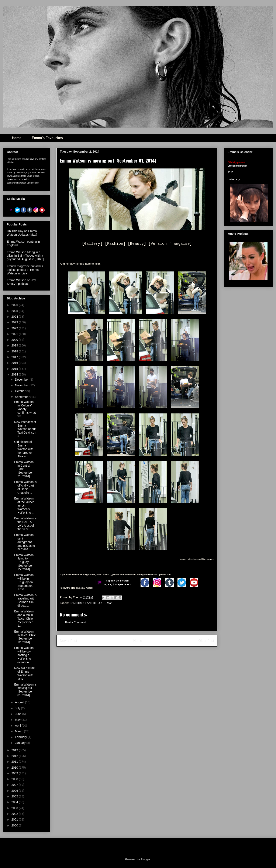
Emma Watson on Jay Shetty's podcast (21, 282)
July (18, 708)
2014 (15, 374)
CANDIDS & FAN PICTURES (88, 603)
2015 (15, 369)
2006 (15, 791)
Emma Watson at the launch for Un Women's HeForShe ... (24, 506)
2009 (15, 773)
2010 (15, 768)
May (18, 720)
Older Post (206, 641)
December (22, 380)
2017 (15, 357)
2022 (15, 328)
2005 (15, 796)
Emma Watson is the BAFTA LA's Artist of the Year (25, 524)
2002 (15, 814)
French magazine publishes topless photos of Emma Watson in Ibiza (25, 270)
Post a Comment (75, 622)
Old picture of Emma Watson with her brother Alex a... (24, 449)
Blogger (145, 859)
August (20, 702)
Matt (110, 603)
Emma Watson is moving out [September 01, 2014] (25, 690)
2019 (15, 345)
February (21, 737)
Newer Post (68, 641)
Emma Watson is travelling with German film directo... (25, 600)
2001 (15, 819)
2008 (15, 779)
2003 (15, 808)
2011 (15, 762)
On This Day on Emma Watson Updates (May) (22, 233)
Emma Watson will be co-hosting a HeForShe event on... (24, 655)
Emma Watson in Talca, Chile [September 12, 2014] (25, 637)
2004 (15, 802)
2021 (15, 334)
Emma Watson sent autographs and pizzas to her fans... (25, 542)
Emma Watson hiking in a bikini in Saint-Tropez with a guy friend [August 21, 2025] (25, 256)
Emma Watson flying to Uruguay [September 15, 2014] (24, 562)
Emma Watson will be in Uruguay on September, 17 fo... (24, 582)
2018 (15, 351)
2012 (15, 756)
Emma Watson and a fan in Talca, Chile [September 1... (24, 618)
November (22, 385)
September (23, 397)
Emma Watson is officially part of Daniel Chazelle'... (25, 487)
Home (17, 138)
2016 (15, 363)
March (19, 731)
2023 (15, 322)
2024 (15, 317)
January (21, 743)
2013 (15, 750)
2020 (15, 340)
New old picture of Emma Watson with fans (25, 673)
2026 (15, 305)
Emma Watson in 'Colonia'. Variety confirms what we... (25, 409)
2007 (15, 785)
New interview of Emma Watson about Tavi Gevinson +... (25, 429)
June (18, 714)
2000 (15, 825)
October (21, 391)
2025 (15, 311)
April (18, 726)
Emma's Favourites (47, 138)
